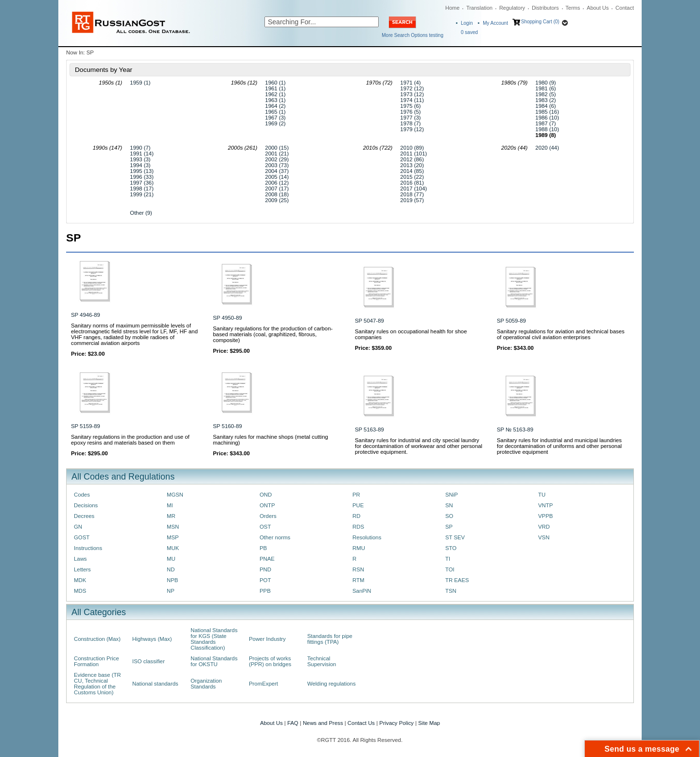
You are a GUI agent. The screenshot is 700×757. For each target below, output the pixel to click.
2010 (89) (412, 148)
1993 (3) (140, 159)
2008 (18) (277, 194)
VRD (544, 527)
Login (467, 23)
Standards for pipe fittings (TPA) (330, 639)
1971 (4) (410, 83)
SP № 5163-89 (515, 430)
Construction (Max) (97, 639)
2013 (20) (412, 165)
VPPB (545, 516)
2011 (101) (413, 154)
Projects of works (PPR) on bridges (270, 661)
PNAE (267, 559)
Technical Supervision (322, 661)
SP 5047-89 (369, 321)
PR (356, 495)
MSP (173, 537)
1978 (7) (410, 123)
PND (265, 569)
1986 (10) (547, 118)
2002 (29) (277, 159)
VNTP (545, 505)
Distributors (545, 8)
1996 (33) (142, 177)
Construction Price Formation (96, 661)
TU (542, 495)
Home (452, 8)
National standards (155, 684)
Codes (82, 495)
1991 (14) (142, 154)
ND (171, 569)
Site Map (429, 723)
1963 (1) (275, 100)
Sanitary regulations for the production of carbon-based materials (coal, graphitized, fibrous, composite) (273, 334)
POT (265, 580)
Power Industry (267, 639)
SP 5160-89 (227, 426)
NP (171, 591)
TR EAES (457, 580)
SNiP (452, 495)
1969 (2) (275, 123)
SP (449, 527)
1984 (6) (545, 106)
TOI (450, 569)
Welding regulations (332, 684)
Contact (625, 8)
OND (266, 495)
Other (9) (141, 213)
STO (451, 548)
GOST (82, 537)
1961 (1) (275, 88)
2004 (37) (277, 171)
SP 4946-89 (86, 315)
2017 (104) (413, 189)
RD (356, 516)
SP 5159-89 (86, 426)
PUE (358, 505)
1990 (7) (140, 148)
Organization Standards (206, 684)
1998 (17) (142, 189)
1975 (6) (410, 106)
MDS (80, 591)
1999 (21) (142, 194)
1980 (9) (545, 83)
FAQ (293, 723)
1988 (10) (547, 129)
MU (171, 559)
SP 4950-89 (227, 318)
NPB (172, 580)
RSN (358, 569)
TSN (451, 591)
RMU (359, 548)
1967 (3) (275, 118)
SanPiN (362, 591)
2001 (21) (277, 154)
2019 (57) (412, 200)
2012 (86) (412, 159)
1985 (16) (547, 112)
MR (171, 516)
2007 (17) (277, 189)
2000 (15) (277, 148)
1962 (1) (275, 94)
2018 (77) (412, 194)
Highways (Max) (152, 639)
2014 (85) (412, 171)
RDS (358, 527)
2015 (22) (412, 177)
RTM (358, 580)
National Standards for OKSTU (214, 661)
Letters (82, 569)
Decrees (84, 516)
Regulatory (512, 8)
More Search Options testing (412, 35)
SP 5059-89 (511, 321)
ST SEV (455, 537)
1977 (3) (410, 118)
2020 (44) (547, 148)
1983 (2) (545, 100)
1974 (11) (412, 100)
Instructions (88, 548)
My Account (495, 23)
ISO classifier (149, 661)
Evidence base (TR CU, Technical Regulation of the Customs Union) (97, 684)
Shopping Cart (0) (540, 22)
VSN (544, 537)
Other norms (275, 537)
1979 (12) (412, 129)
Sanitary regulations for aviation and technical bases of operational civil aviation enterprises (561, 334)
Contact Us (361, 723)
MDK (80, 580)
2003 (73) (277, 165)
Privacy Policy (396, 723)
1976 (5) (410, 112)
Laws (80, 559)
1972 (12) (412, 88)
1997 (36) (142, 183)
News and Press (323, 723)
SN (449, 505)
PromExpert (263, 684)
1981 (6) (545, 88)
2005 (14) (277, 177)
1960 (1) (275, 83)
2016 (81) (412, 183)
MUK (173, 548)
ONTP (267, 505)
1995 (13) (142, 171)
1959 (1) (140, 83)
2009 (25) (277, 200)
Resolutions (367, 537)
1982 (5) (545, 94)
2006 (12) (277, 183)
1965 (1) (275, 112)
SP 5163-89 (369, 430)
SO (449, 516)
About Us (598, 8)
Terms (573, 8)
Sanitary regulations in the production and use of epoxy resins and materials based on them (130, 440)
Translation (479, 8)
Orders (268, 516)
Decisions (86, 505)
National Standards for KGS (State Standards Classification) (214, 639)
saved (469, 32)
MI (170, 505)
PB (263, 548)
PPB (265, 591)
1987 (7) (545, 123)
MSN (173, 527)
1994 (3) (140, 165)
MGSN (175, 495)
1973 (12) (412, 94)
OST (265, 527)
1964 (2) (275, 106)
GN (78, 527)
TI (448, 559)
